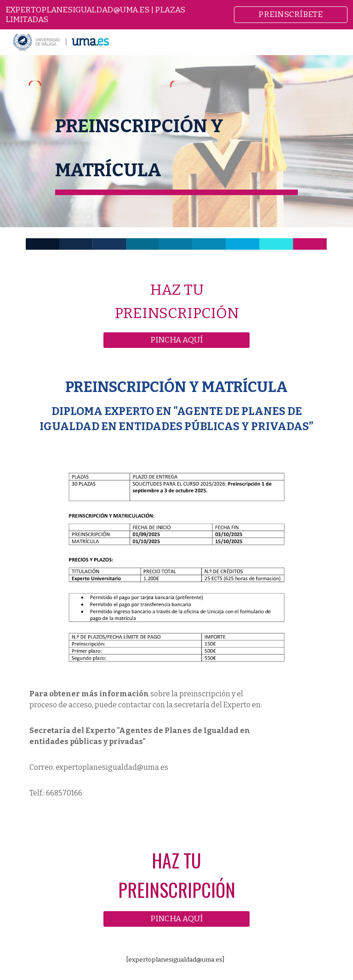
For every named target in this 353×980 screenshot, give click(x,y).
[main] (176, 146)
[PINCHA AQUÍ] (176, 340)
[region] (176, 15)
